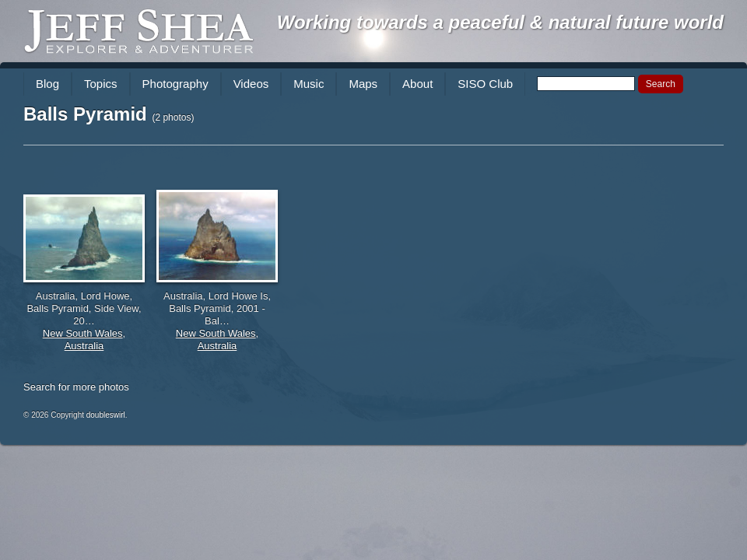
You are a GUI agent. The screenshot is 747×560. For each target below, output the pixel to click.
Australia (84, 346)
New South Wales (83, 333)
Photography (175, 84)
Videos (251, 84)
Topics (101, 84)
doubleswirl (106, 415)
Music (309, 84)
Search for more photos (76, 387)
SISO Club (485, 84)
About (417, 84)
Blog (47, 84)
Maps (363, 84)
